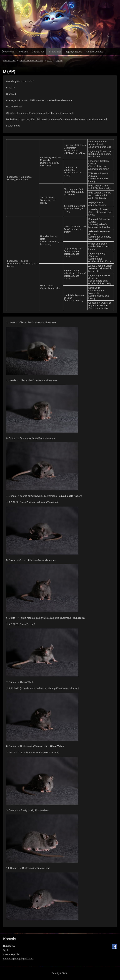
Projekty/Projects (74, 52)
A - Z (50, 61)
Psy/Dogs (23, 52)
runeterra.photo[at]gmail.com (18, 959)
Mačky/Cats (38, 52)
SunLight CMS (59, 973)
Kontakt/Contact (94, 52)
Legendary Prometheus (30, 113)
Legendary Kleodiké (30, 119)
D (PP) (59, 61)
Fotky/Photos (13, 126)
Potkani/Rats (54, 52)
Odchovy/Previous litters (31, 61)
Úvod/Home (8, 52)
